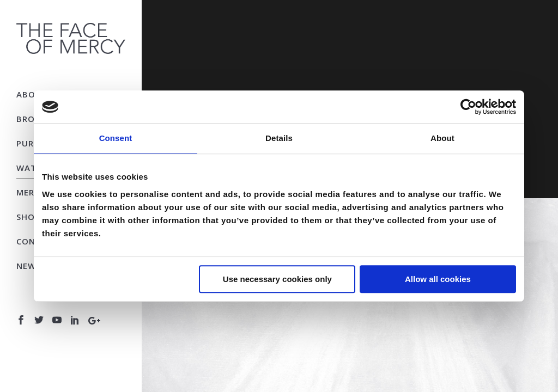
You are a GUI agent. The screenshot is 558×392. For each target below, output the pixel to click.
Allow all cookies (438, 279)
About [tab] (442, 138)
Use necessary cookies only (277, 279)
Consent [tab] (116, 138)
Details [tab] (279, 138)
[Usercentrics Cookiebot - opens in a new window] (468, 107)
